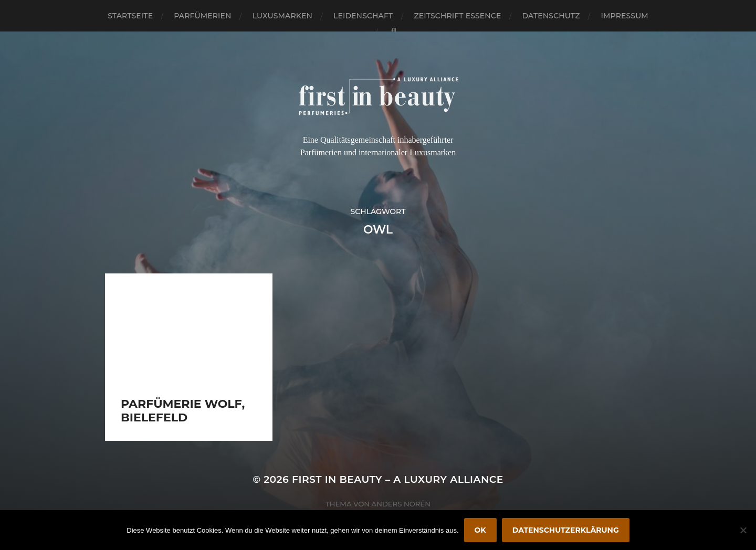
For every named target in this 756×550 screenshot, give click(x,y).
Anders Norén (401, 504)
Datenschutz (551, 16)
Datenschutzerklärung (566, 530)
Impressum (625, 16)
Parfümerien (202, 16)
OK (480, 530)
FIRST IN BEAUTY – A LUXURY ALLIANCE (398, 479)
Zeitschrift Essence (457, 16)
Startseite (130, 16)
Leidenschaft (363, 16)
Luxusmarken (282, 16)
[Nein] (743, 530)
